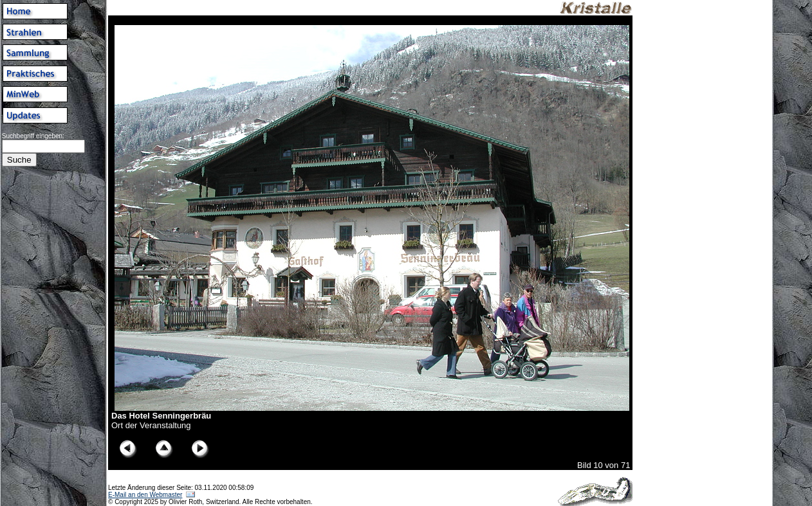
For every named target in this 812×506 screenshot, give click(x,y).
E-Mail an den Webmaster (145, 495)
